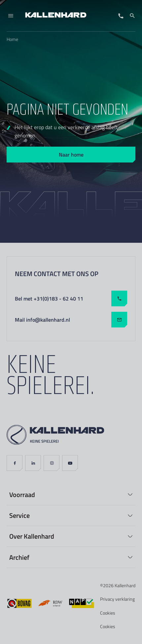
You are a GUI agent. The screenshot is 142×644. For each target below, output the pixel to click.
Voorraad (22, 494)
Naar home (71, 154)
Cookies (108, 613)
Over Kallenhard (32, 536)
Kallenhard (125, 585)
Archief (19, 557)
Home (12, 39)
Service (19, 515)
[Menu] (11, 16)
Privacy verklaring (117, 599)
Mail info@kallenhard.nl (71, 320)
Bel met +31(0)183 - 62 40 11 (71, 299)
